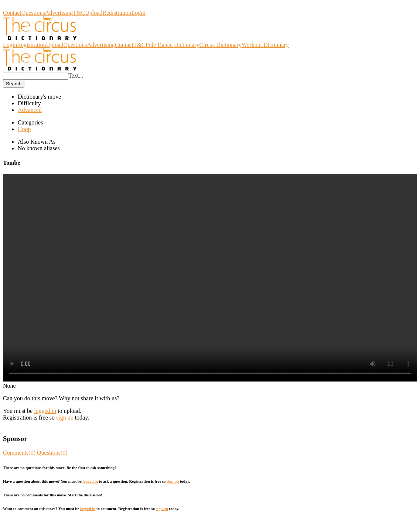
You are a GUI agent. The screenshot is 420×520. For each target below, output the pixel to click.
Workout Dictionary (265, 45)
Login (139, 13)
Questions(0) (52, 453)
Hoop (24, 129)
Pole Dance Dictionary (173, 45)
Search (14, 84)
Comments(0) (20, 453)
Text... (76, 76)
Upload (94, 13)
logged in (45, 411)
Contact (12, 13)
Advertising (59, 13)
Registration (117, 13)
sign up (65, 418)
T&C (79, 13)
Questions (33, 13)
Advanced (30, 110)
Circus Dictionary (24, 6)
